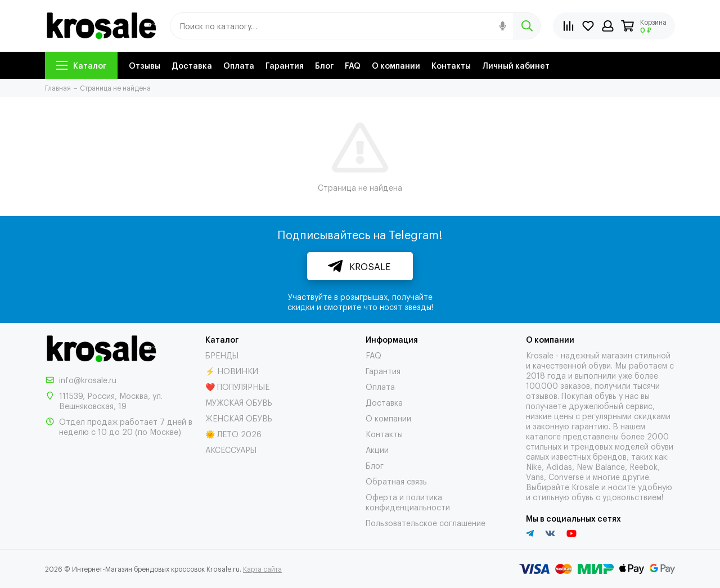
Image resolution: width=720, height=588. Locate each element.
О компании (396, 65)
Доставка (192, 65)
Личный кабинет (516, 65)
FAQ (353, 65)
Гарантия (285, 65)
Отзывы (145, 65)
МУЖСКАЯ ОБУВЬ (239, 402)
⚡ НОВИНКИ (232, 371)
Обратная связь (396, 481)
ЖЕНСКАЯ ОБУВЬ (239, 418)
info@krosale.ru (88, 380)
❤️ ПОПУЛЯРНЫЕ (237, 386)
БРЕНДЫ (222, 355)
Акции (377, 449)
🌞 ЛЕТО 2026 (233, 434)
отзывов (542, 395)
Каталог (81, 65)
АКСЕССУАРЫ (231, 449)
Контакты (451, 65)
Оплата (239, 65)
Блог (324, 65)
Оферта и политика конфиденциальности (408, 502)
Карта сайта (262, 569)
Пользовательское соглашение (426, 522)
